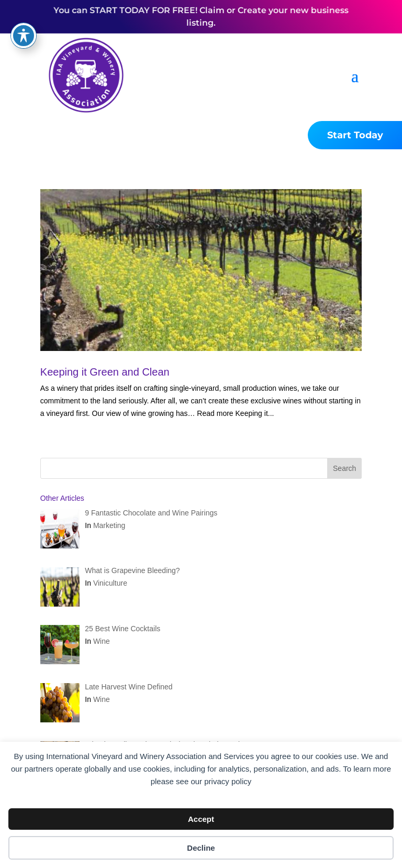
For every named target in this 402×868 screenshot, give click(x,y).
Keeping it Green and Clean (105, 372)
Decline (201, 848)
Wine (102, 641)
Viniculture (110, 583)
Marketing (109, 525)
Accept (201, 819)
